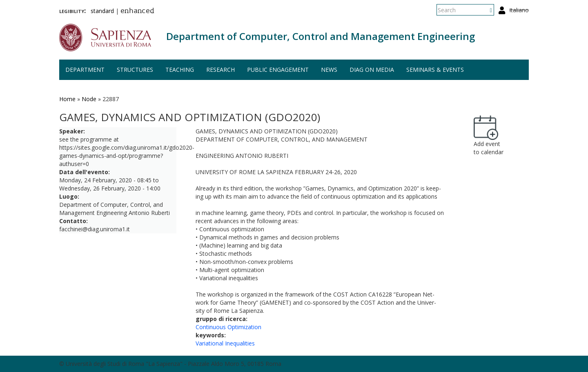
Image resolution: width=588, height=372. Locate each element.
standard (102, 11)
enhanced (137, 11)
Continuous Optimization (228, 327)
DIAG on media (372, 70)
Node (89, 99)
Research (220, 70)
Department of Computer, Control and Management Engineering (321, 36)
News (329, 70)
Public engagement (278, 70)
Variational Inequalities (225, 343)
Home (67, 99)
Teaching (180, 70)
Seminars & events (435, 70)
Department (85, 70)
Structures (135, 70)
